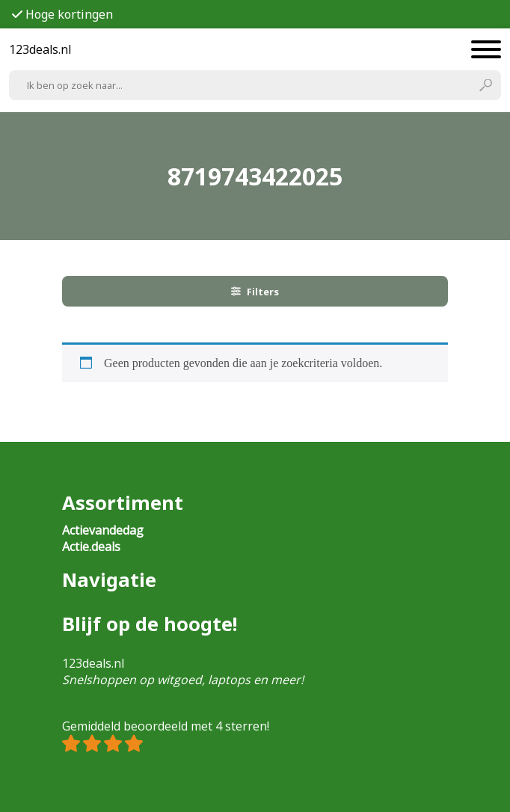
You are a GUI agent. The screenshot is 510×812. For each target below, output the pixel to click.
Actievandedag (103, 530)
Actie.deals (91, 547)
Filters (255, 292)
